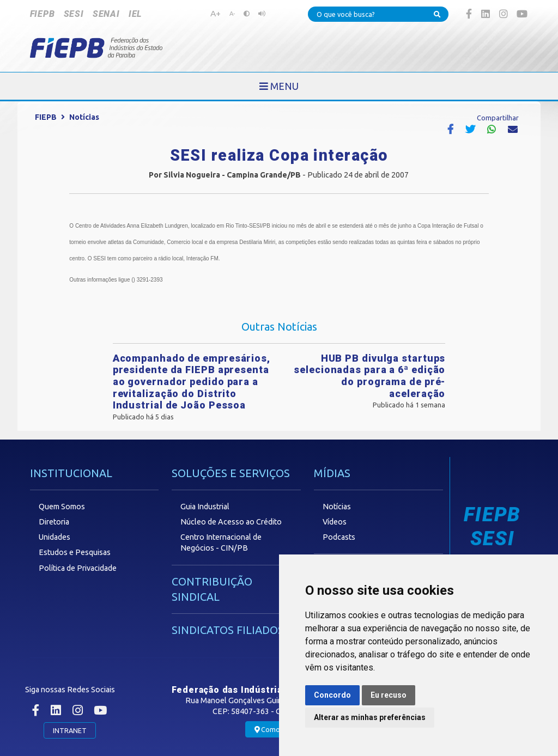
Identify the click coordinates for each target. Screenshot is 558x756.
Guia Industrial (205, 507)
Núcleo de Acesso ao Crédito (231, 522)
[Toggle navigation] (279, 86)
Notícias (84, 117)
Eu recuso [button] (389, 695)
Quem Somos (62, 507)
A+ (216, 13)
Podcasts (339, 537)
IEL (135, 14)
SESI (74, 14)
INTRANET (70, 730)
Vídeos (335, 522)
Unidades (54, 537)
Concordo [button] (332, 695)
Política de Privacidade (78, 568)
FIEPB (43, 14)
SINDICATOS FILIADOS (228, 630)
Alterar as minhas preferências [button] (370, 717)
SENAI (106, 14)
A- (232, 14)
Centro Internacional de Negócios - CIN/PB (221, 542)
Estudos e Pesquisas (75, 552)
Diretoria (54, 522)
